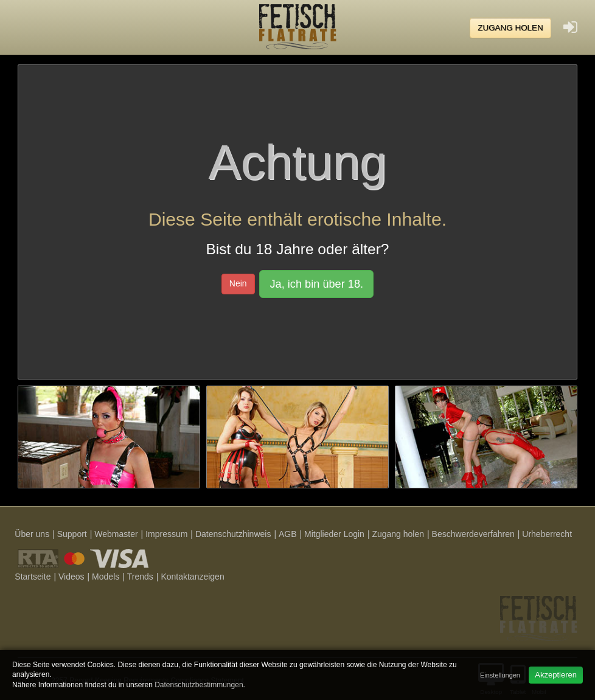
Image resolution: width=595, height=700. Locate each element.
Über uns (32, 534)
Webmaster (116, 534)
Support (72, 534)
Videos (71, 577)
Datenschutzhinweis (233, 534)
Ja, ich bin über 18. (316, 284)
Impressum (166, 534)
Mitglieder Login (334, 534)
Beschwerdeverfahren (473, 534)
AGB (288, 534)
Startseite (33, 577)
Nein (238, 283)
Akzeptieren (556, 675)
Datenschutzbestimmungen (199, 685)
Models (106, 577)
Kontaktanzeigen (192, 577)
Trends (140, 577)
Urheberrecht (547, 534)
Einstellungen (500, 675)
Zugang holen (510, 28)
